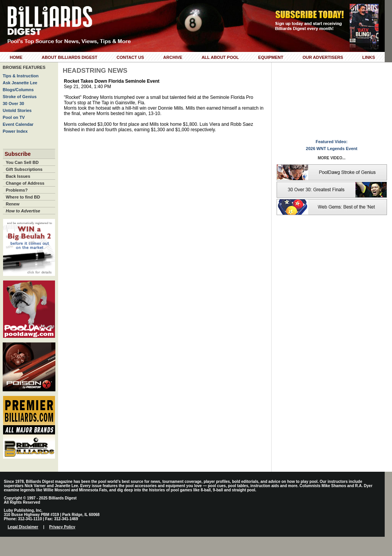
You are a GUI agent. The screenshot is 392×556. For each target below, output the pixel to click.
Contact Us (130, 57)
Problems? (17, 190)
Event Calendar (18, 124)
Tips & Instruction (21, 76)
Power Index (15, 131)
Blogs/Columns (18, 90)
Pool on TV (14, 117)
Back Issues (18, 176)
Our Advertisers (323, 57)
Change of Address (25, 183)
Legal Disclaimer (23, 527)
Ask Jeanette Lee (20, 83)
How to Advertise (23, 211)
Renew (13, 204)
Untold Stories (17, 110)
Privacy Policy (62, 527)
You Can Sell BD (22, 162)
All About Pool (220, 57)
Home (16, 57)
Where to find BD (23, 197)
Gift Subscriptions (24, 169)
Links (369, 57)
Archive (173, 57)
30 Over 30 (13, 104)
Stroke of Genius (20, 97)
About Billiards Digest (69, 57)
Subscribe (18, 154)
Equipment (271, 57)
